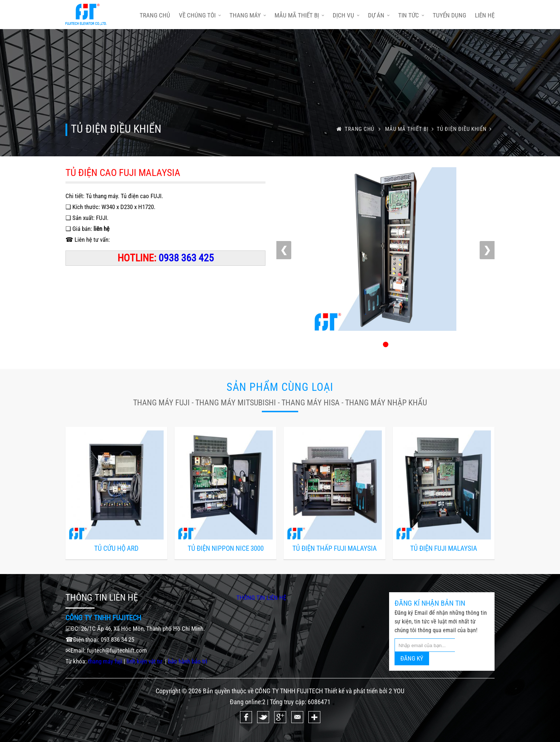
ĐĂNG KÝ (412, 658)
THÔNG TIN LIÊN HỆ (261, 598)
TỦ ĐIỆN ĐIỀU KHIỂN (466, 129)
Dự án (379, 15)
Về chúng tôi (200, 15)
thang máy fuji (105, 661)
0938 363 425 (186, 258)
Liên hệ (485, 15)
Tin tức (411, 15)
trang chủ (155, 15)
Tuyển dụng (449, 15)
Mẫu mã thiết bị (299, 15)
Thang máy (248, 15)
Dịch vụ (346, 15)
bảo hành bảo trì (188, 661)
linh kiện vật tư (145, 661)
